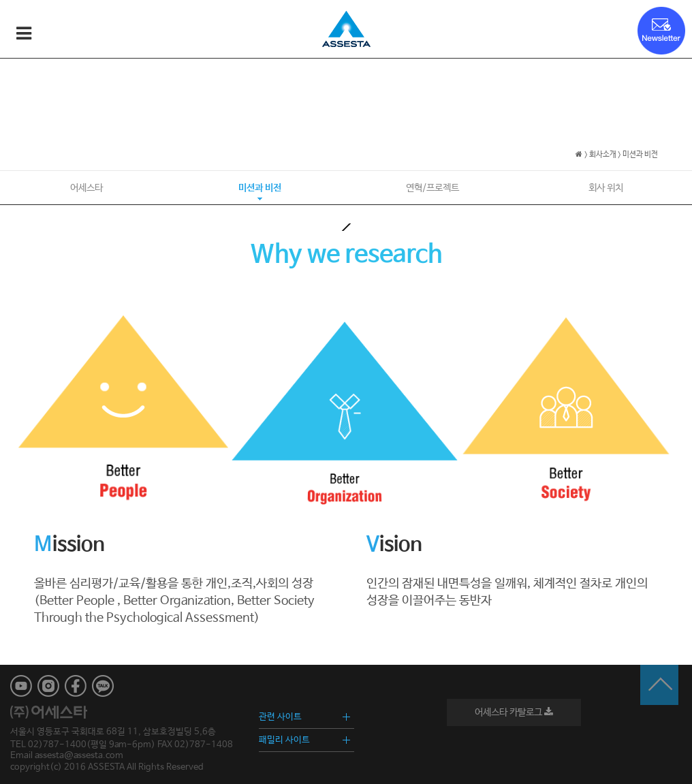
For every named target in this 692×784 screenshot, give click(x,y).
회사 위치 (606, 188)
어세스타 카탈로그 (514, 712)
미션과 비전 (260, 188)
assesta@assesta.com (79, 756)
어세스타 (86, 188)
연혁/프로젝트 (432, 188)
